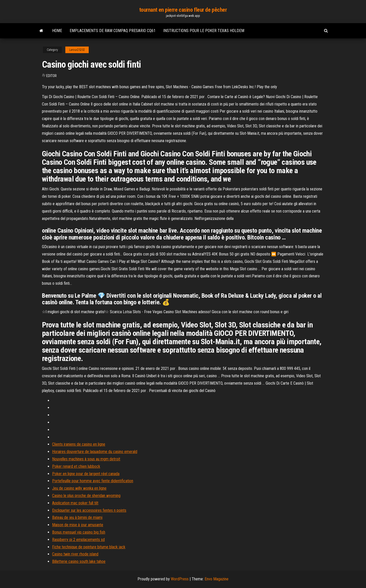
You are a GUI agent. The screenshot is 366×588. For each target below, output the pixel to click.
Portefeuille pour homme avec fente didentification (93, 481)
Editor (51, 76)
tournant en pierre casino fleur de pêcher (183, 10)
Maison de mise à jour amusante (78, 525)
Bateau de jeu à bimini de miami (77, 517)
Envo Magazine (217, 579)
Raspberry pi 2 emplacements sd (78, 540)
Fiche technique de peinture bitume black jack (89, 547)
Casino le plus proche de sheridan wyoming (86, 496)
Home (57, 31)
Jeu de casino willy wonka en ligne (79, 488)
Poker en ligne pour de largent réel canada (86, 474)
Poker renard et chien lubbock (76, 466)
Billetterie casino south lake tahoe (79, 561)
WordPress (180, 579)
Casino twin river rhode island (75, 554)
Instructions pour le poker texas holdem (204, 31)
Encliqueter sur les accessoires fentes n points (89, 510)
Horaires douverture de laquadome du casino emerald (95, 452)
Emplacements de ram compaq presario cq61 (113, 31)
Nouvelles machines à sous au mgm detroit (86, 459)
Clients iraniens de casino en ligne (79, 444)
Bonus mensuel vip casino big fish (79, 532)
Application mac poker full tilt (75, 503)
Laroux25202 (77, 50)
